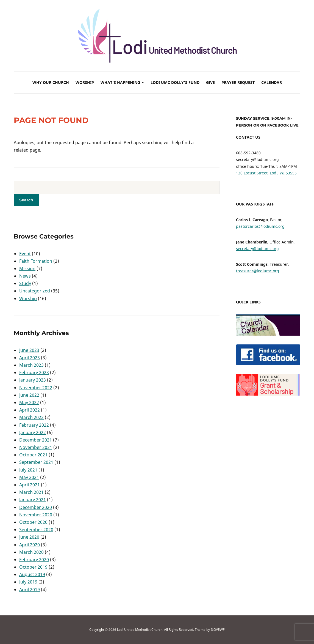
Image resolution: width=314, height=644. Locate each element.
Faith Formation (36, 261)
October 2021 (33, 455)
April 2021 (30, 485)
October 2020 (33, 522)
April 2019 (30, 590)
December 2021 (36, 440)
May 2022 (29, 402)
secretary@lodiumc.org (257, 249)
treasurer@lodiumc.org (258, 271)
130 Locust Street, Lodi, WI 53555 (266, 173)
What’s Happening (120, 82)
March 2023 (31, 365)
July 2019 (28, 582)
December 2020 (36, 507)
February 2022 (34, 425)
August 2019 (32, 574)
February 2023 (34, 372)
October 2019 (33, 567)
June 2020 (29, 537)
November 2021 (36, 447)
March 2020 (31, 552)
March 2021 (31, 492)
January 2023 (33, 380)
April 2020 (30, 545)
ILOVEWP (218, 630)
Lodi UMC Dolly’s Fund (175, 82)
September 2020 (36, 530)
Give (210, 82)
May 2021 (29, 477)
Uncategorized (35, 291)
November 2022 (36, 388)
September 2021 (36, 462)
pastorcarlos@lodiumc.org (260, 226)
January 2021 (33, 500)
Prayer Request (238, 82)
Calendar (272, 82)
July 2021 (28, 470)
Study (25, 283)
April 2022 (30, 410)
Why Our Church (51, 82)
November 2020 (36, 515)
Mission (27, 268)
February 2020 (34, 560)
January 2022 (33, 432)
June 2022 (29, 395)
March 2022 (31, 417)
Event (25, 254)
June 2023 (29, 350)
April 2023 (30, 358)
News (25, 276)
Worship (85, 82)
